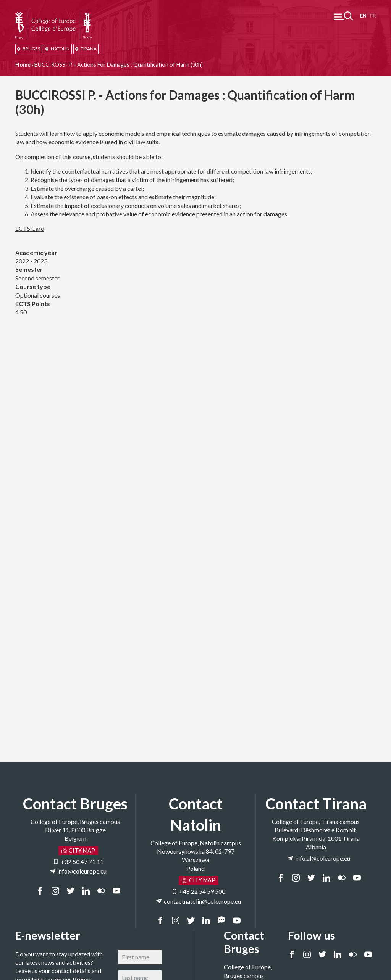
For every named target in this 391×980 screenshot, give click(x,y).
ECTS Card (30, 228)
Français (373, 16)
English (363, 16)
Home (23, 65)
